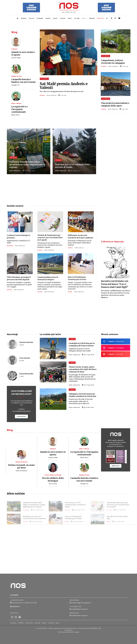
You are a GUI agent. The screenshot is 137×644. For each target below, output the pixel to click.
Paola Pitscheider (26, 374)
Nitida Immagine (74, 632)
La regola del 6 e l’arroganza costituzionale (20, 109)
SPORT (70, 18)
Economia (29, 623)
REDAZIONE (74, 600)
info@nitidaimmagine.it (80, 609)
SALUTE (55, 18)
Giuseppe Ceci (15, 85)
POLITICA (32, 18)
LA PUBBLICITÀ (75, 607)
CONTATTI (15, 607)
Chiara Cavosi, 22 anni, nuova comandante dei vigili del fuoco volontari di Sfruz (83, 369)
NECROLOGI (100, 18)
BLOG (84, 18)
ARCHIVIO (92, 18)
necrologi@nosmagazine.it (21, 411)
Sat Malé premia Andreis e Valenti (64, 86)
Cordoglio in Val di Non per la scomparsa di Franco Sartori (82, 344)
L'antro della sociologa (53, 475)
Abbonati (116, 466)
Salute (44, 623)
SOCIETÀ (48, 18)
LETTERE (77, 18)
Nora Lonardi (53, 484)
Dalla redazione (52, 95)
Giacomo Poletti (16, 58)
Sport (57, 623)
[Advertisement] (116, 143)
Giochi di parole (22, 462)
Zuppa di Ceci (17, 76)
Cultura (51, 623)
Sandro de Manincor (22, 471)
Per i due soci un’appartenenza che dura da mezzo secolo (62, 91)
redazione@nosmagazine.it (81, 603)
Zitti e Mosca (16, 103)
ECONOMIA (40, 18)
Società (42, 95)
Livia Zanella (25, 358)
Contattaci (21, 416)
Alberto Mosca (16, 115)
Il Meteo (14, 49)
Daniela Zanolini (26, 342)
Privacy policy (69, 630)
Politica (21, 623)
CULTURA (63, 18)
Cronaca (104, 66)
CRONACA (24, 18)
